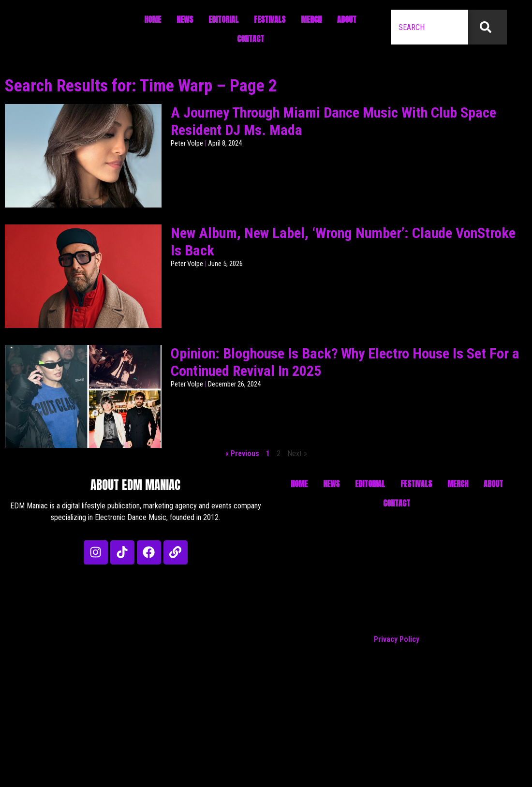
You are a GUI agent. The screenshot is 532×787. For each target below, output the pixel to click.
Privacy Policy (397, 639)
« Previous (242, 453)
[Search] (488, 27)
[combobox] (429, 27)
